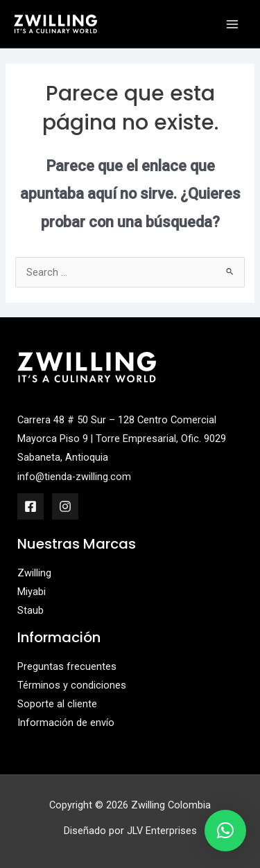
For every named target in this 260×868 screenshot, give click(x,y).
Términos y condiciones (72, 685)
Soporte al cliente (57, 704)
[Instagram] (65, 506)
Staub (31, 610)
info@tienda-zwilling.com (74, 477)
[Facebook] (31, 506)
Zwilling (34, 573)
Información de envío (66, 723)
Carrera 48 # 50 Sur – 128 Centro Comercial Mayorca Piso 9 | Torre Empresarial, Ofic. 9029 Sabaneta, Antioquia (122, 439)
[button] (225, 831)
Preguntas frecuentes (67, 666)
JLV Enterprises (162, 831)
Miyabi (32, 592)
